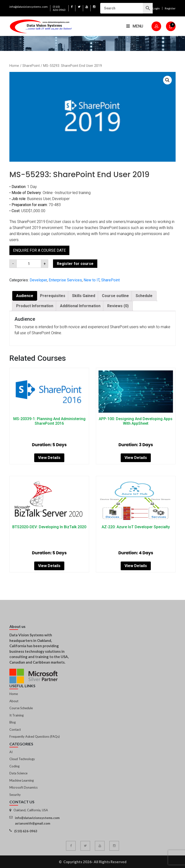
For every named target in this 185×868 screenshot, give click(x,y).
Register (170, 8)
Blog (13, 722)
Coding (14, 766)
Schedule (144, 296)
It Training (17, 715)
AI (11, 752)
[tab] (25, 296)
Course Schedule (21, 708)
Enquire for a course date (39, 250)
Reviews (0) (118, 306)
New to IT (92, 280)
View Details (49, 458)
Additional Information (80, 306)
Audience (25, 296)
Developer (38, 280)
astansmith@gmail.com (33, 823)
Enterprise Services (65, 280)
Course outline (115, 296)
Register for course (75, 264)
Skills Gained (84, 296)
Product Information (35, 306)
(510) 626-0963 (59, 8)
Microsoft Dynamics (23, 787)
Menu (135, 26)
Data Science (18, 773)
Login (156, 8)
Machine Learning (22, 780)
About (14, 701)
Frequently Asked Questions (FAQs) (35, 736)
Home (14, 66)
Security (15, 795)
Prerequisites (53, 296)
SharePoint (31, 66)
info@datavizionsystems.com (29, 7)
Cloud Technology (22, 759)
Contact (15, 729)
